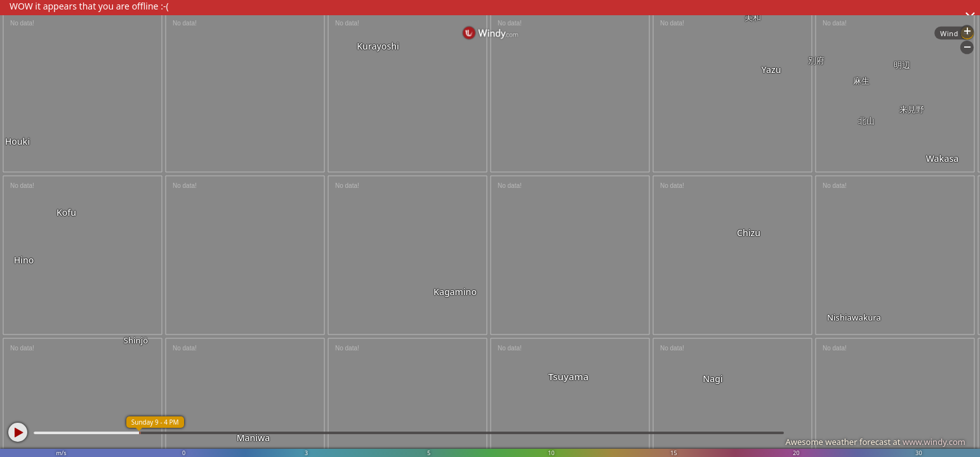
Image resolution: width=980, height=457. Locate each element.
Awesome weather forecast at (875, 442)
